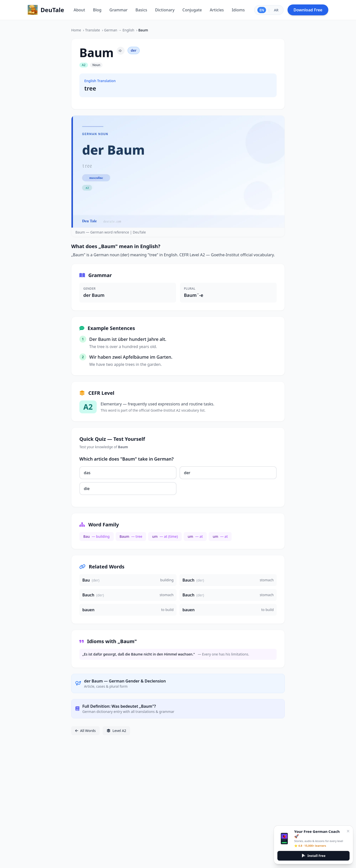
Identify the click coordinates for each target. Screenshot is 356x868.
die (87, 489)
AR (276, 10)
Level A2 (116, 731)
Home (76, 30)
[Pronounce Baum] (121, 51)
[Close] (348, 831)
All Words (85, 731)
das (87, 473)
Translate (92, 30)
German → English (119, 30)
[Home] (46, 10)
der (187, 473)
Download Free (308, 10)
